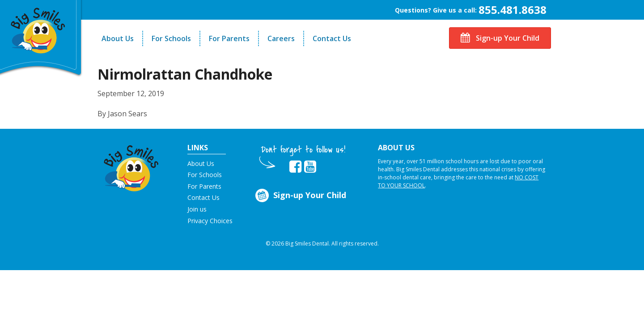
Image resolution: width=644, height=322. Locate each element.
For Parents (229, 38)
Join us (197, 209)
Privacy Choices (210, 221)
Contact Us (332, 38)
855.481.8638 (513, 10)
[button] (131, 166)
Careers (281, 38)
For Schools (171, 38)
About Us (118, 38)
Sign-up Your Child (500, 38)
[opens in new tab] (295, 167)
